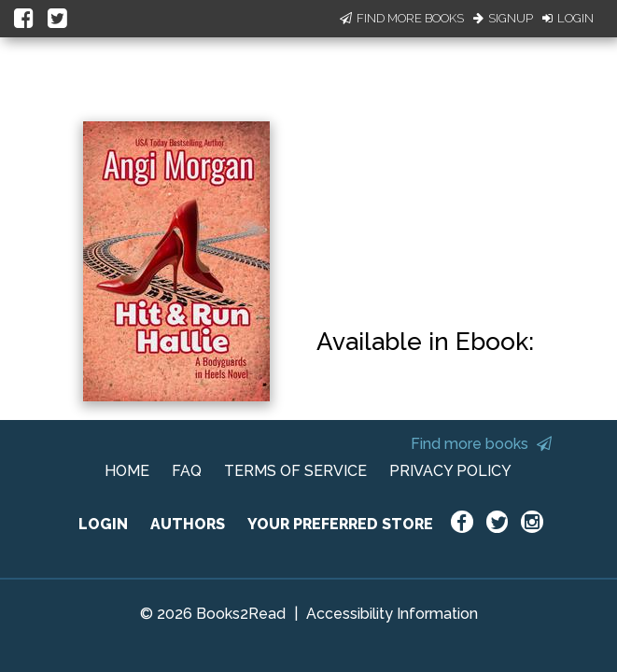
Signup (503, 18)
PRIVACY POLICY (450, 471)
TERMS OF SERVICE (295, 471)
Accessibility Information (392, 614)
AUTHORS (188, 524)
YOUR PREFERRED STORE (340, 524)
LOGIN (103, 524)
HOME (127, 471)
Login (568, 18)
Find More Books (402, 18)
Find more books (481, 444)
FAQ (187, 471)
